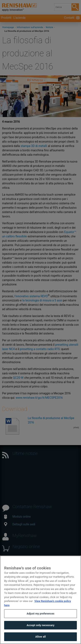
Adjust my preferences (40, 614)
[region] (40, 600)
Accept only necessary (40, 625)
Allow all (40, 637)
